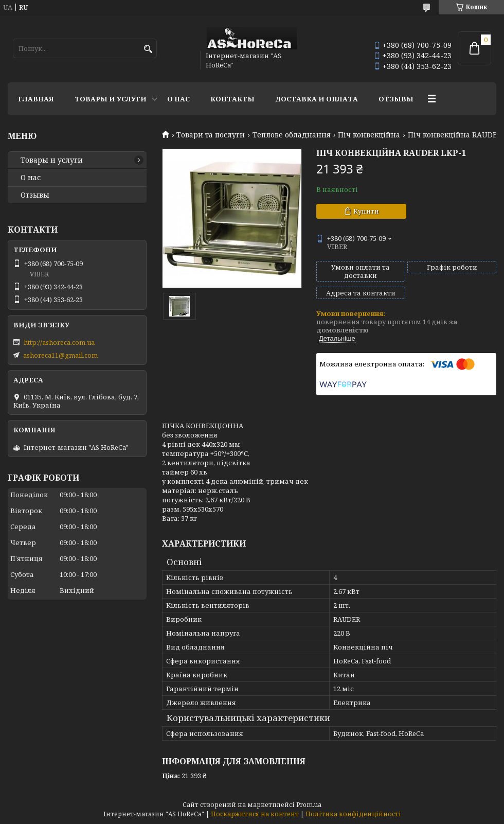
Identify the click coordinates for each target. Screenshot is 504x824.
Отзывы (396, 99)
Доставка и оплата (317, 99)
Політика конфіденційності (353, 814)
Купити (366, 211)
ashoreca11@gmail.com (60, 355)
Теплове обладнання (292, 135)
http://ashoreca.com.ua (59, 342)
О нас (178, 99)
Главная (36, 99)
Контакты (232, 99)
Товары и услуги (111, 99)
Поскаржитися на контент (255, 814)
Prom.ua (309, 805)
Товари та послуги (211, 135)
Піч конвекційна (369, 135)
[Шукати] (148, 49)
